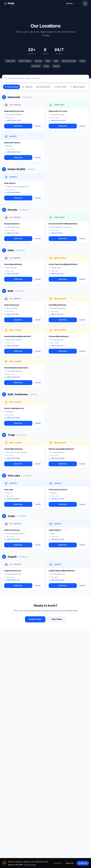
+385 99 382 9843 (12, 193)
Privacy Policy (30, 864)
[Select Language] (79, 4)
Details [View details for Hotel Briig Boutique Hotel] (38, 383)
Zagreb (56, 66)
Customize (57, 863)
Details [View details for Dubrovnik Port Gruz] (82, 126)
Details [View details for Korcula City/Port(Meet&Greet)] (82, 239)
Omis (48, 61)
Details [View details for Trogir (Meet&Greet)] (38, 464)
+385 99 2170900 (12, 499)
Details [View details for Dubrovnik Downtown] (38, 126)
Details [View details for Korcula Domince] (38, 239)
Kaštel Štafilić (25, 61)
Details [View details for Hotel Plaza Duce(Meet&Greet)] (82, 279)
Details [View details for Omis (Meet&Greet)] (38, 279)
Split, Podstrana (69, 61)
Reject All (70, 863)
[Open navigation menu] (85, 4)
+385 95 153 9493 (12, 377)
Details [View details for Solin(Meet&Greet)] (82, 320)
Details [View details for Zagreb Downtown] (38, 586)
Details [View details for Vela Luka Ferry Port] (82, 504)
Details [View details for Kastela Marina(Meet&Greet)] (38, 351)
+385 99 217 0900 (57, 499)
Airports (27, 87)
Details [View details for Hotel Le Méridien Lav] (38, 423)
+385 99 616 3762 (12, 539)
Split (56, 61)
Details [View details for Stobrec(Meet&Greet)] (82, 351)
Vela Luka (36, 66)
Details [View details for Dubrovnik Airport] (38, 158)
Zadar (47, 66)
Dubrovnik (10, 61)
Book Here (18, 126)
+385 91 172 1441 (12, 233)
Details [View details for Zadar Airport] (82, 545)
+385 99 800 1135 (12, 580)
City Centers (43, 87)
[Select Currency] (71, 4)
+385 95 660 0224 (12, 121)
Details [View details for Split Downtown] (38, 320)
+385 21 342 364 (12, 274)
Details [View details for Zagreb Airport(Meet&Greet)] (82, 586)
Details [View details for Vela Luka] (38, 504)
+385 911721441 (56, 233)
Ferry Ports (60, 87)
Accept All (83, 863)
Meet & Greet (78, 87)
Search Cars (35, 619)
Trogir (82, 61)
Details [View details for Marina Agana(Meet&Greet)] (82, 464)
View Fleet (57, 619)
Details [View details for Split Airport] (38, 198)
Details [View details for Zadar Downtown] (38, 545)
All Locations (11, 87)
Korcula (38, 61)
